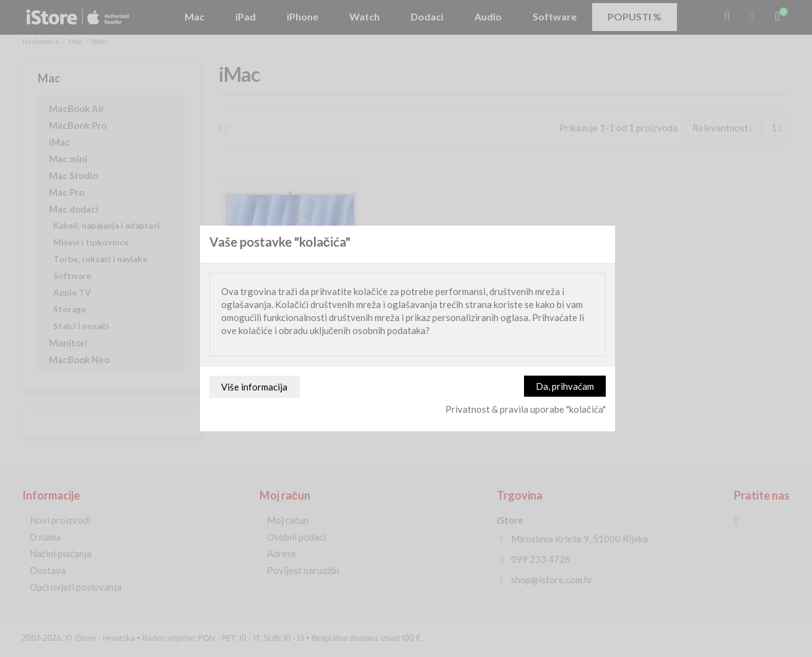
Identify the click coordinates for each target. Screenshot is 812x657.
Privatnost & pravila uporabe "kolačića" (526, 409)
